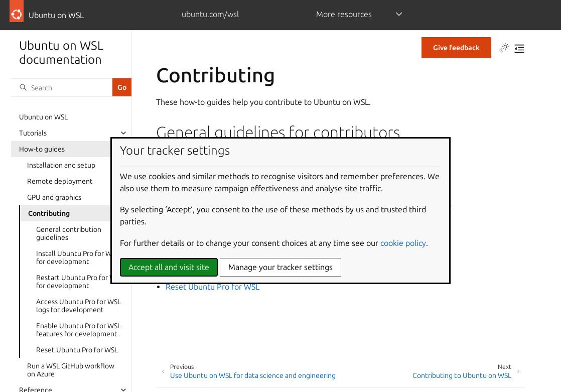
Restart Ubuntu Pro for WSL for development (80, 282)
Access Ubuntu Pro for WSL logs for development (79, 306)
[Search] (62, 87)
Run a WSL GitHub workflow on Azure (71, 370)
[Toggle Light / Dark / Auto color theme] (504, 49)
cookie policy (403, 243)
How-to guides (42, 149)
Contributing (49, 213)
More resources (344, 14)
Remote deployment (60, 181)
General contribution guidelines (69, 233)
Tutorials (33, 133)
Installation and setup (61, 165)
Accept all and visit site (169, 267)
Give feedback (456, 48)
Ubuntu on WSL (43, 117)
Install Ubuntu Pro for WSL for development (78, 257)
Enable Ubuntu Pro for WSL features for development (79, 330)
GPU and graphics (54, 197)
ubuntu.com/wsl (210, 14)
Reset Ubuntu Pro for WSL (77, 350)
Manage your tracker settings (280, 267)
